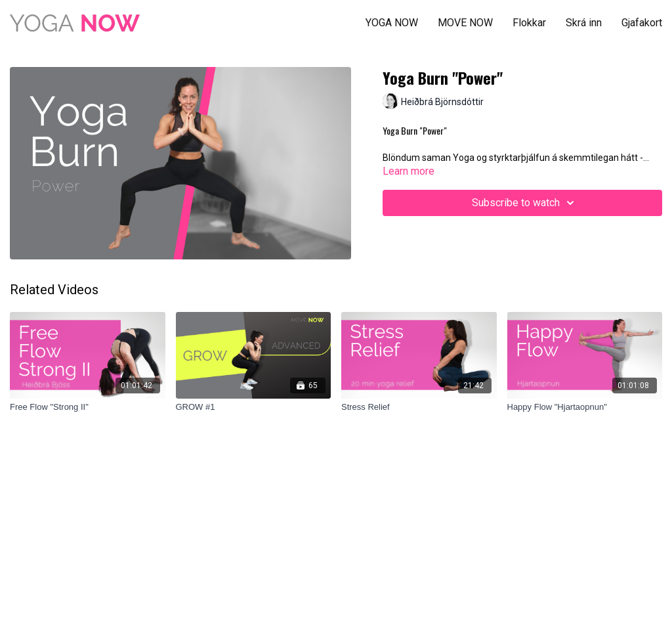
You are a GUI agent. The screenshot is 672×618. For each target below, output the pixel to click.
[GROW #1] (254, 407)
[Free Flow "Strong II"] (88, 407)
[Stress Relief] (419, 407)
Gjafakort (642, 23)
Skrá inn (584, 23)
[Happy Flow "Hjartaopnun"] (585, 407)
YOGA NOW (392, 23)
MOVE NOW (465, 23)
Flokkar (529, 23)
